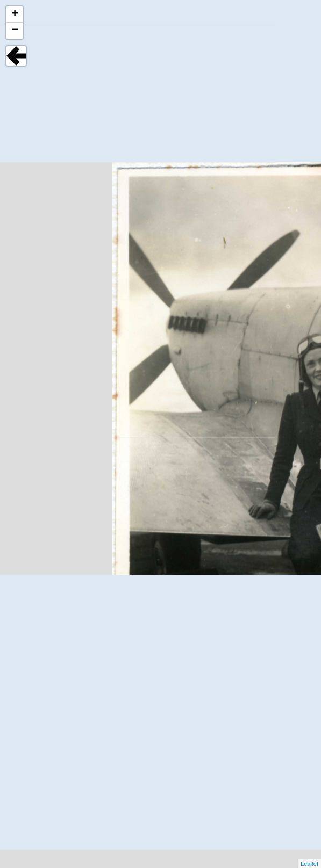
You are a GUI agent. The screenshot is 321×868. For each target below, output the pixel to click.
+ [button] (15, 15)
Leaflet (309, 864)
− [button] (15, 31)
